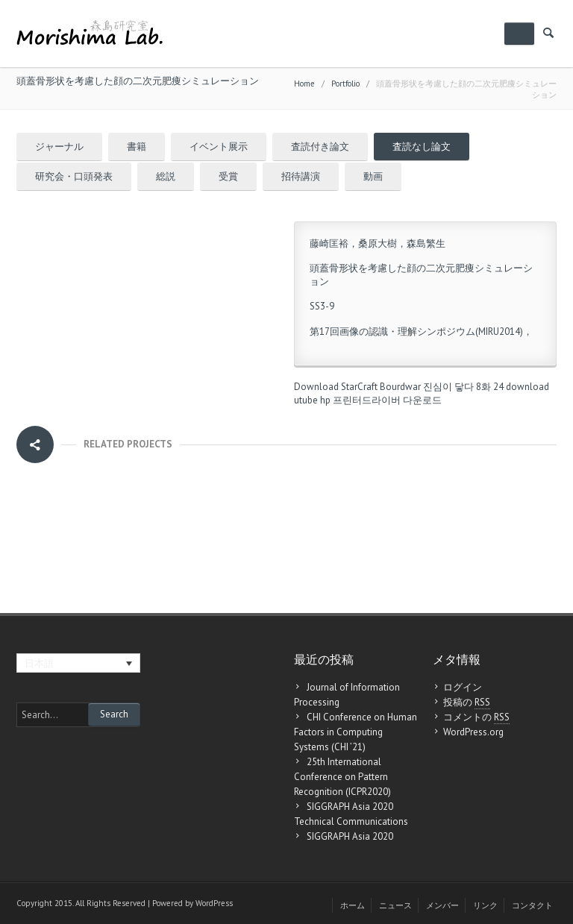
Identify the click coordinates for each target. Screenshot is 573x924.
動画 (373, 176)
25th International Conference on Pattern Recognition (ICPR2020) (342, 777)
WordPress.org (473, 732)
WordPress (214, 903)
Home (304, 84)
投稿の (467, 703)
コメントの (476, 717)
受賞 (228, 176)
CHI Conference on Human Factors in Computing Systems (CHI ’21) (356, 732)
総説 (166, 176)
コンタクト (532, 905)
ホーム (353, 905)
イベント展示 (219, 147)
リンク (485, 905)
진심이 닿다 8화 (457, 387)
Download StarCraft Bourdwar (357, 387)
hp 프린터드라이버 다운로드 (381, 400)
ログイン (463, 687)
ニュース (395, 905)
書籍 (137, 147)
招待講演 (301, 176)
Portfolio (345, 84)
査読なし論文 (422, 147)
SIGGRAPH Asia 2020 (350, 836)
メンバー (442, 905)
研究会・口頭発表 (74, 176)
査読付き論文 (320, 147)
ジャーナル (59, 147)
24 (498, 387)
